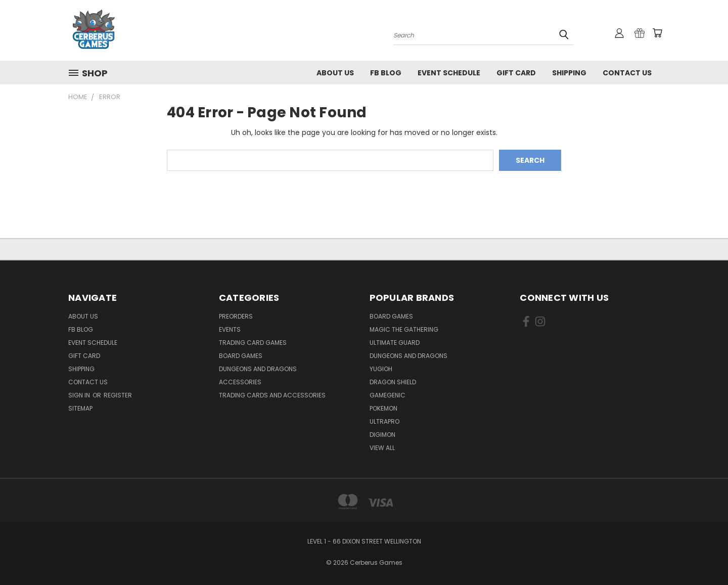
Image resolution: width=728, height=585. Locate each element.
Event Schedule (449, 73)
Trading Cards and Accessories (272, 395)
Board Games (241, 356)
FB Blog (386, 73)
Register (118, 395)
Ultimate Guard (395, 343)
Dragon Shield (393, 382)
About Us (335, 73)
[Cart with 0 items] (657, 33)
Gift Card (516, 73)
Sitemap (80, 408)
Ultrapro (384, 421)
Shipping (569, 73)
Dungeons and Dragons (258, 369)
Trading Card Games (253, 343)
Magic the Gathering (404, 329)
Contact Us (627, 73)
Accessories (240, 382)
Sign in (80, 395)
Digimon (382, 435)
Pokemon (383, 408)
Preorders (236, 316)
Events (230, 329)
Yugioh (381, 369)
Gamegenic (388, 395)
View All (382, 448)
